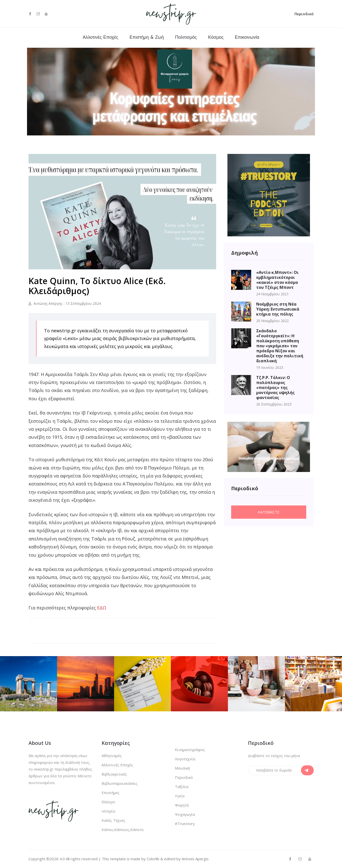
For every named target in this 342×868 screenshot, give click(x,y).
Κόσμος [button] (216, 38)
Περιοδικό (304, 14)
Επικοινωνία (247, 38)
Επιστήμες (111, 793)
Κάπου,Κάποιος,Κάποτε (123, 830)
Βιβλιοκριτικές (114, 774)
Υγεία (180, 796)
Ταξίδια (182, 787)
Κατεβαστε (269, 512)
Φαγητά (182, 805)
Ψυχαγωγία (185, 814)
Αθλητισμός (112, 756)
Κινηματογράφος (190, 750)
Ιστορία (108, 811)
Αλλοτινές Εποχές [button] (101, 38)
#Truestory (185, 824)
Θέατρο (108, 802)
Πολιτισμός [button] (186, 38)
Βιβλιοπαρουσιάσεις (120, 783)
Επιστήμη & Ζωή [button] (147, 38)
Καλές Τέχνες (113, 820)
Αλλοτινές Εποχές (117, 765)
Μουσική (182, 768)
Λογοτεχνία (185, 759)
